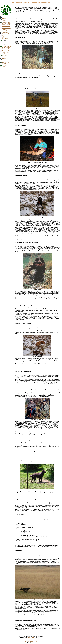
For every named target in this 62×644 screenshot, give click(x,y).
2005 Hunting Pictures (5, 63)
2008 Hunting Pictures (5, 19)
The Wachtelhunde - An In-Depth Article (7, 52)
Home (4, 17)
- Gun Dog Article (7, 29)
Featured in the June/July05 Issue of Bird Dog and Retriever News (7, 24)
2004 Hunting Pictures (5, 66)
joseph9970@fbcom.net (31, 641)
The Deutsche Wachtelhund (6, 33)
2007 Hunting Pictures (5, 56)
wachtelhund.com (32, 637)
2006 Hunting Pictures (5, 59)
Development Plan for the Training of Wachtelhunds (7, 48)
